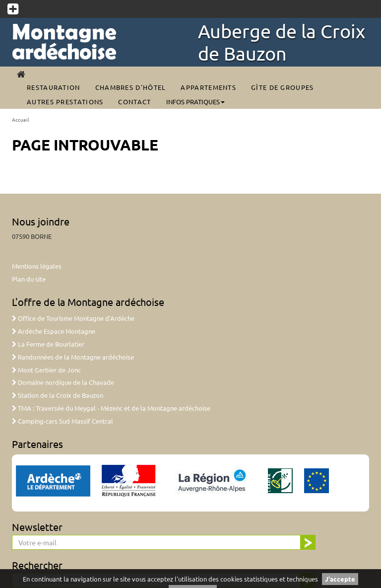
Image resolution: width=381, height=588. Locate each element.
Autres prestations (65, 102)
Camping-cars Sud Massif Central (63, 421)
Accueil (21, 119)
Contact (134, 102)
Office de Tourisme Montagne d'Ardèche (73, 318)
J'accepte (340, 579)
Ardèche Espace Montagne (54, 331)
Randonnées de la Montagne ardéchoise (73, 357)
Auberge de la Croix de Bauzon (282, 42)
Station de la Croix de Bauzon (58, 395)
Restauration (54, 87)
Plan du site (29, 279)
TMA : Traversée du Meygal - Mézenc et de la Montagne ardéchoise (111, 408)
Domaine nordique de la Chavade (63, 382)
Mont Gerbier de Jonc (46, 370)
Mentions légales (37, 266)
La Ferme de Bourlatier (48, 344)
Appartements (208, 87)
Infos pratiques (195, 102)
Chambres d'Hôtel (131, 87)
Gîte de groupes (283, 87)
